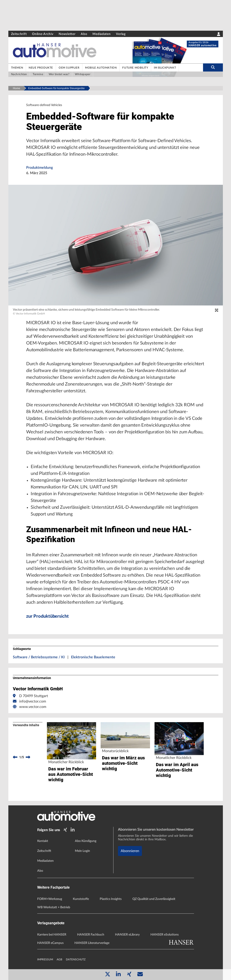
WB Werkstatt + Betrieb (54, 907)
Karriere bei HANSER (52, 935)
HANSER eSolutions (165, 935)
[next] (28, 757)
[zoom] (217, 310)
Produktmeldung (39, 168)
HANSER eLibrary (127, 935)
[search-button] (213, 67)
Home (16, 88)
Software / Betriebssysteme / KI (39, 657)
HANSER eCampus (50, 943)
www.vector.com (33, 707)
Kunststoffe (81, 899)
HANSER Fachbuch (91, 935)
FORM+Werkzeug (50, 899)
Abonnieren (130, 851)
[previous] (15, 757)
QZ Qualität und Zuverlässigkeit (154, 899)
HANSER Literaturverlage (92, 943)
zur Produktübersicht (47, 616)
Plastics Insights (111, 899)
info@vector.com (33, 701)
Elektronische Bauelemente (93, 657)
